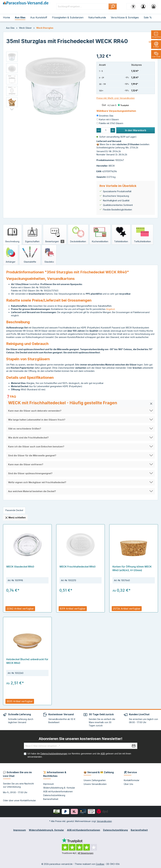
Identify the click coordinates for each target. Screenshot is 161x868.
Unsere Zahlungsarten (95, 780)
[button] (80, 404)
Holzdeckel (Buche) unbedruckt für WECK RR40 (27, 661)
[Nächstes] (12, 109)
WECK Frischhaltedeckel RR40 (77, 567)
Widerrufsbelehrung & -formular (59, 788)
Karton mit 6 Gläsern (109, 119)
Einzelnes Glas (106, 116)
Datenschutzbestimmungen (54, 754)
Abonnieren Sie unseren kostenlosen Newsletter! (80, 739)
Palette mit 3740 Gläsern (111, 123)
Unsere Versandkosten (95, 784)
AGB (103, 754)
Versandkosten (104, 821)
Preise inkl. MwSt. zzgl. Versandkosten (116, 98)
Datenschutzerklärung (54, 795)
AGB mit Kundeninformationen (58, 791)
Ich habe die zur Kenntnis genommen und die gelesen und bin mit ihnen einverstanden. (79, 755)
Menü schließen (15, 518)
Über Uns (128, 784)
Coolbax (100, 864)
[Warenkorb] (154, 6)
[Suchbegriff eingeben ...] (83, 6)
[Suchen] (113, 6)
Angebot (110, 309)
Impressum (49, 784)
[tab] (12, 235)
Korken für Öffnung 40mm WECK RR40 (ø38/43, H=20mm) (132, 568)
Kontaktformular (28, 800)
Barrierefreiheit (51, 799)
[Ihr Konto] (143, 6)
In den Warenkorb (136, 130)
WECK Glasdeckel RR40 (20, 567)
